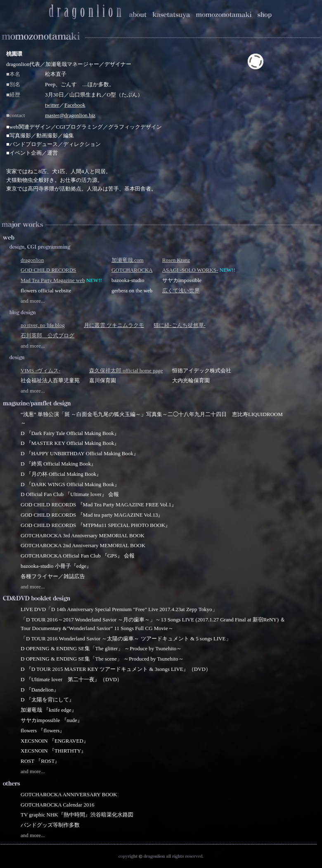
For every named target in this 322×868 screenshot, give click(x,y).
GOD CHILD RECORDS (48, 270)
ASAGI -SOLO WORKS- (190, 270)
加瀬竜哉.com (128, 260)
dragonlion (32, 260)
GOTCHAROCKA (132, 270)
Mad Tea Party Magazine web (53, 280)
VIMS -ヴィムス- (40, 370)
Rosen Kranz (176, 260)
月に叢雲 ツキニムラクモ (114, 325)
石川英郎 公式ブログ (47, 335)
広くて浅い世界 (181, 291)
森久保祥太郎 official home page (126, 370)
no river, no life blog (43, 325)
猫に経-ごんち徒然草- (180, 325)
